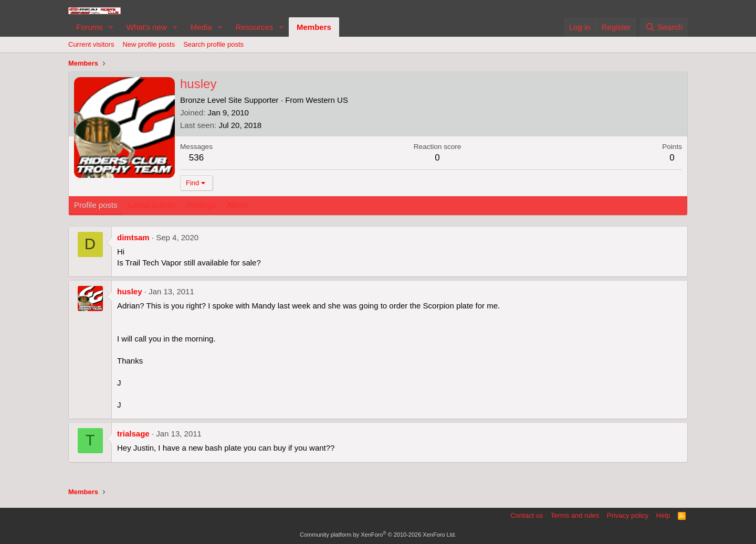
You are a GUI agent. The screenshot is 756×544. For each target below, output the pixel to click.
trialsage (133, 434)
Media (201, 27)
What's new (147, 27)
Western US (327, 100)
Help (663, 515)
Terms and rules (575, 515)
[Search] (664, 27)
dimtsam (133, 237)
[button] (111, 27)
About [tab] (237, 205)
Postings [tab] (201, 205)
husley (130, 291)
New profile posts (149, 44)
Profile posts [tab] (96, 205)
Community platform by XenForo (378, 535)
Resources (254, 27)
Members (314, 27)
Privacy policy (628, 515)
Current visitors (91, 44)
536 (196, 158)
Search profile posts (213, 44)
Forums (90, 27)
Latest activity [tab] (152, 205)
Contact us (527, 515)
